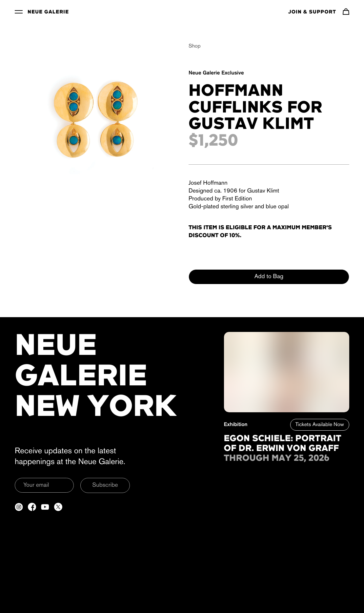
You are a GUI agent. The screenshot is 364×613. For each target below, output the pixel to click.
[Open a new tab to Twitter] (58, 507)
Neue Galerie (48, 12)
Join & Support (312, 12)
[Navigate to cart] (346, 11)
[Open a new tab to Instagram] (19, 507)
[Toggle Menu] (19, 11)
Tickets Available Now (320, 425)
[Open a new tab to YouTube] (45, 507)
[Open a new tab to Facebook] (32, 507)
